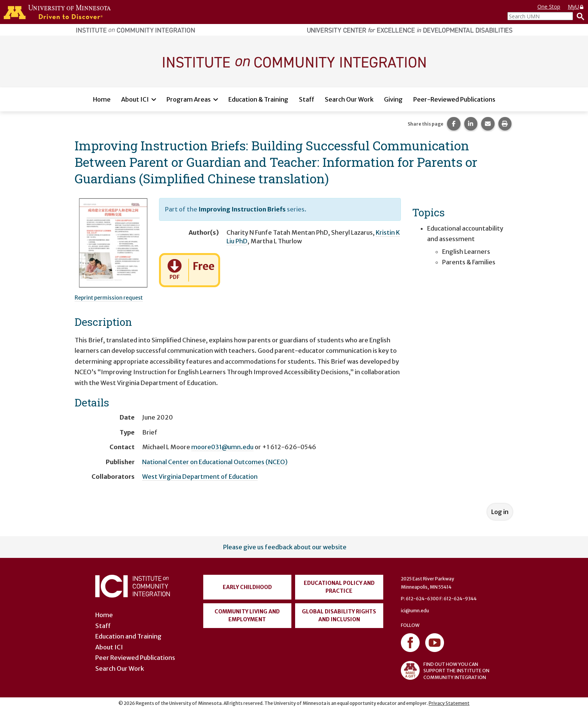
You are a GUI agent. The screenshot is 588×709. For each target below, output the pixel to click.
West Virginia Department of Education (200, 477)
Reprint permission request (109, 298)
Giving (393, 99)
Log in (500, 512)
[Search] (579, 16)
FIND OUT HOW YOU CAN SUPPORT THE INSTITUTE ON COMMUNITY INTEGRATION (445, 670)
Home (102, 99)
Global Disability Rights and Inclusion (339, 615)
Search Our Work (349, 99)
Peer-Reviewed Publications (454, 99)
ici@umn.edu (415, 611)
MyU (576, 7)
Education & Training (258, 99)
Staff (307, 99)
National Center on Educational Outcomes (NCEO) (215, 462)
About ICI (135, 99)
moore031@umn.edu (222, 447)
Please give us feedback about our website (285, 547)
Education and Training (128, 636)
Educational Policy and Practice (339, 587)
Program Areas (189, 99)
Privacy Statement (449, 703)
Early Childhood (247, 587)
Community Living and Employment (247, 615)
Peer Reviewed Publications (135, 658)
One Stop (549, 7)
